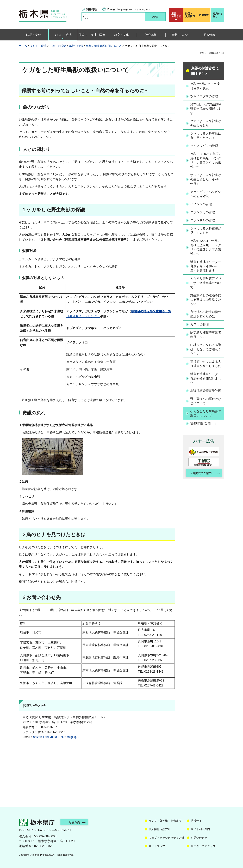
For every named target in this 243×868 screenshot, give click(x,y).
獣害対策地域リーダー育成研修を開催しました (206, 378)
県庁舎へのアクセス (203, 846)
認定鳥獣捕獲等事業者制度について (206, 335)
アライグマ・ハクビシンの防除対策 (206, 194)
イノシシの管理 (201, 204)
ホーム (23, 46)
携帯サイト (198, 821)
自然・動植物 (58, 46)
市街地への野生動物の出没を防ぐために (206, 314)
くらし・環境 (38, 46)
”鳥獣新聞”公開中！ (204, 424)
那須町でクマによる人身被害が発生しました (206, 364)
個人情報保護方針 (160, 829)
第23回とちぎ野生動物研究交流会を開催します (206, 109)
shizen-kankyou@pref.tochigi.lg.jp (56, 737)
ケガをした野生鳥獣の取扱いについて (206, 413)
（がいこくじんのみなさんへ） (130, 9)
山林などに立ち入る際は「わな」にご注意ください (206, 349)
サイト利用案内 (200, 829)
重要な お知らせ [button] (176, 15)
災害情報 (191, 15)
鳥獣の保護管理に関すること (104, 46)
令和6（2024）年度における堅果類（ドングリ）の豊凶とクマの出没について (206, 247)
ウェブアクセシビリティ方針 (166, 838)
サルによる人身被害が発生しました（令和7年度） (206, 179)
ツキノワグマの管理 (204, 96)
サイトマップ (157, 846)
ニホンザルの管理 (203, 220)
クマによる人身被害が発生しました (206, 123)
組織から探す (218, 15)
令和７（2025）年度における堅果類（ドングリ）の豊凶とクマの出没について (206, 160)
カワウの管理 (200, 324)
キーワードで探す (86, 17)
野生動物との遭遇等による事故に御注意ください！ (206, 300)
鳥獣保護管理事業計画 (206, 391)
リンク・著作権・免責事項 (165, 821)
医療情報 (204, 15)
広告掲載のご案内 (201, 473)
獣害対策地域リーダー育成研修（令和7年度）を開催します (206, 266)
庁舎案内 (74, 822)
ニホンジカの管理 (203, 212)
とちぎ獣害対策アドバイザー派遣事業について (206, 283)
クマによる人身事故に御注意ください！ (206, 136)
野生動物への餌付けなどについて (206, 401)
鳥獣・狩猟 (76, 46)
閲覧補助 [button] (91, 9)
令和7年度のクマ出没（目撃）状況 (205, 86)
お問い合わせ (199, 838)
